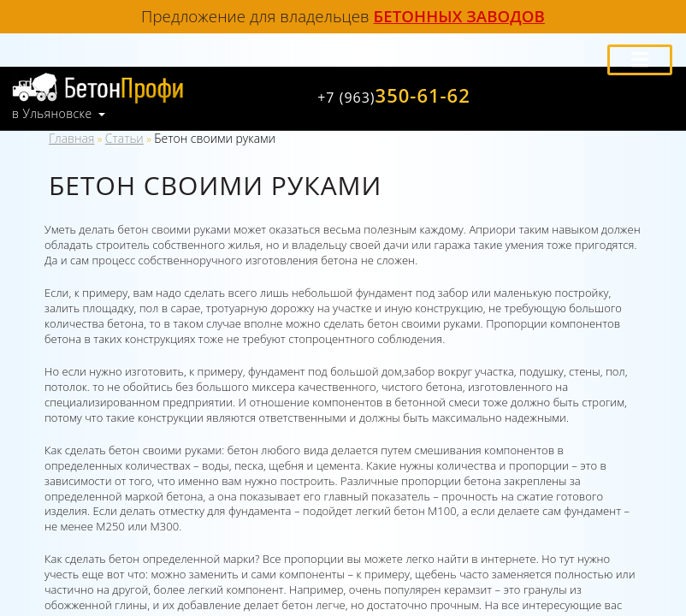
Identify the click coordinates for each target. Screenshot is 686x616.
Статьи (124, 138)
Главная (71, 138)
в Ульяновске (52, 114)
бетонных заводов (459, 16)
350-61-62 (394, 95)
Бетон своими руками (215, 138)
